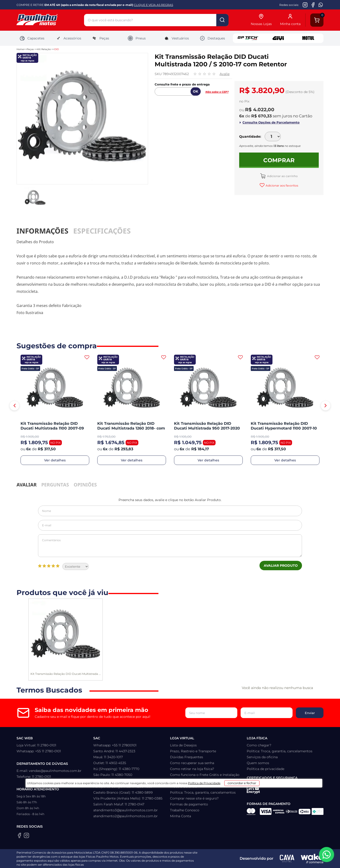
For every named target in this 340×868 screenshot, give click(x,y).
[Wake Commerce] (312, 859)
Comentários (170, 546)
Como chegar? (259, 745)
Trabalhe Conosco (185, 810)
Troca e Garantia (183, 787)
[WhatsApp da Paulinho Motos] (321, 5)
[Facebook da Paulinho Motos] (313, 5)
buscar (222, 20)
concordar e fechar (236, 859)
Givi (278, 38)
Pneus (137, 38)
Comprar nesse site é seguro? (194, 798)
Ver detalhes (55, 460)
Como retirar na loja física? (192, 769)
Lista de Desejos (183, 745)
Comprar (279, 160)
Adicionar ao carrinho (282, 176)
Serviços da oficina (262, 757)
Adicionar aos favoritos (282, 185)
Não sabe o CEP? (217, 92)
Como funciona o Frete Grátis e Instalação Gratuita (205, 778)
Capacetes (32, 38)
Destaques (212, 38)
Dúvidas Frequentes (187, 757)
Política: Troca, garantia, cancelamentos (203, 792)
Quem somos (258, 763)
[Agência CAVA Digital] (287, 859)
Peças (100, 38)
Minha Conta (181, 816)
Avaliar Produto (281, 566)
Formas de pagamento (189, 804)
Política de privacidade (266, 769)
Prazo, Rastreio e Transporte (193, 751)
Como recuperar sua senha (192, 763)
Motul (308, 38)
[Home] (50, 20)
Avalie (225, 74)
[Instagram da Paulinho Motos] (305, 5)
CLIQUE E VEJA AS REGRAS (153, 5)
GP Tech (248, 38)
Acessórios (68, 38)
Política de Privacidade (188, 861)
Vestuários (176, 38)
